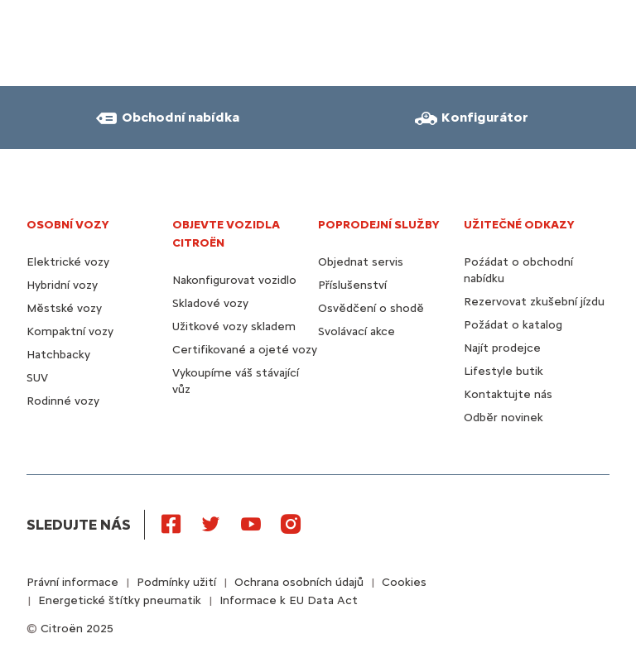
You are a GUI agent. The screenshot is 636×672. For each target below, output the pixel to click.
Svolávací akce (357, 331)
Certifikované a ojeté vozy (245, 350)
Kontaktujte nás (508, 394)
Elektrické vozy (68, 262)
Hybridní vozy (62, 285)
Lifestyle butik (503, 371)
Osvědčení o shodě (371, 308)
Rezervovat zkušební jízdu (534, 302)
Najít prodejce (502, 348)
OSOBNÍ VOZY (68, 225)
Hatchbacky (58, 355)
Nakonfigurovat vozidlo (234, 280)
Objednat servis (361, 262)
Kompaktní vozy (70, 331)
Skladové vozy (210, 303)
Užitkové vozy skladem (234, 326)
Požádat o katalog (513, 325)
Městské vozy (64, 308)
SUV (37, 378)
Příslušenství (352, 285)
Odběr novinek (503, 418)
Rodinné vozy (63, 401)
